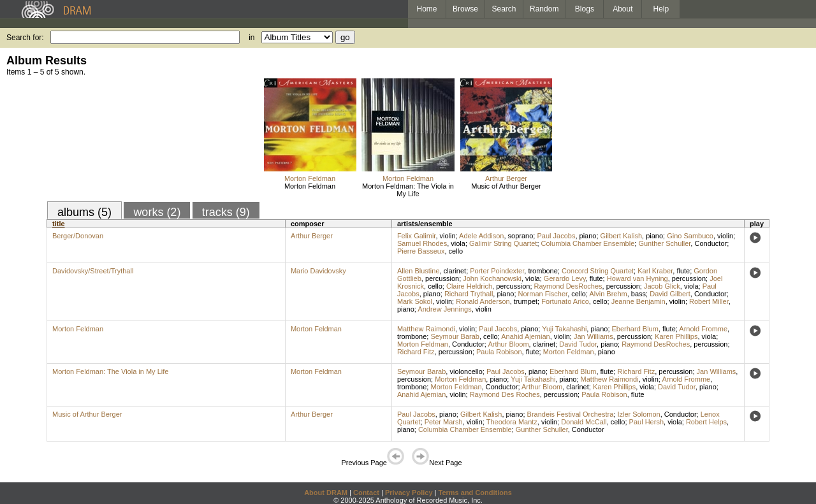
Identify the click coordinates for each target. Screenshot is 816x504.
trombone (543, 271)
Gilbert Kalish (621, 236)
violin (448, 236)
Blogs (585, 9)
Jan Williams (594, 336)
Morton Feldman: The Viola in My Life (408, 190)
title (59, 224)
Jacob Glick (662, 286)
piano (588, 236)
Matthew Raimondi (426, 329)
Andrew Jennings (444, 309)
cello (456, 251)
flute (683, 271)
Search (504, 9)
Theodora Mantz (512, 422)
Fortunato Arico (565, 301)
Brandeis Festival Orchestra (571, 414)
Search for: (25, 38)
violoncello (466, 371)
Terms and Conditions (475, 493)
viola (458, 243)
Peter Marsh (444, 422)
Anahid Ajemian (525, 336)
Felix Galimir (417, 236)
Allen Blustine (419, 271)
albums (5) (84, 212)
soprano (521, 236)
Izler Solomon (638, 414)
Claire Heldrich (469, 286)
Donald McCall (584, 422)
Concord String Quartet (598, 271)
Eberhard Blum (635, 329)
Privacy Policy (409, 493)
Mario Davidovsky (318, 271)
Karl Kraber (655, 271)
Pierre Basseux (421, 251)
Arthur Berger (506, 178)
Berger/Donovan (78, 236)
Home (426, 9)
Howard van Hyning (637, 278)
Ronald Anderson (483, 301)
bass (638, 294)
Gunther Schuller (664, 243)
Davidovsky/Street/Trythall (93, 271)
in (251, 38)
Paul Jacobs (556, 236)
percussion (442, 278)
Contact (366, 493)
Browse (465, 9)
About (623, 9)
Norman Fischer (543, 294)
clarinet (455, 271)
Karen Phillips (676, 336)
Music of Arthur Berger (506, 186)
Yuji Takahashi (564, 329)
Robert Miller (709, 301)
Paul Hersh (646, 422)
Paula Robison (499, 352)
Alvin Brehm (608, 294)
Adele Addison (481, 236)
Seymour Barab (455, 336)
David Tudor (578, 344)
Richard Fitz (416, 352)
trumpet (526, 301)
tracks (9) (226, 212)
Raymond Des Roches (505, 394)
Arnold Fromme (703, 329)
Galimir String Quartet (503, 243)
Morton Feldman (310, 178)
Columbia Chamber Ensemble (588, 243)
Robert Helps (706, 422)
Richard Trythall (469, 294)
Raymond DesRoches (568, 286)
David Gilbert (670, 294)
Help (661, 9)
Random (544, 9)
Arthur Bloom (508, 344)
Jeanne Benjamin (638, 301)
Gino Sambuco (690, 236)
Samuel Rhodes (422, 243)
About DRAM (326, 493)
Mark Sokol (415, 301)
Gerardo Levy (565, 278)
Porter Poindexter (497, 271)
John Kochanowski (492, 278)
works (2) (157, 212)
